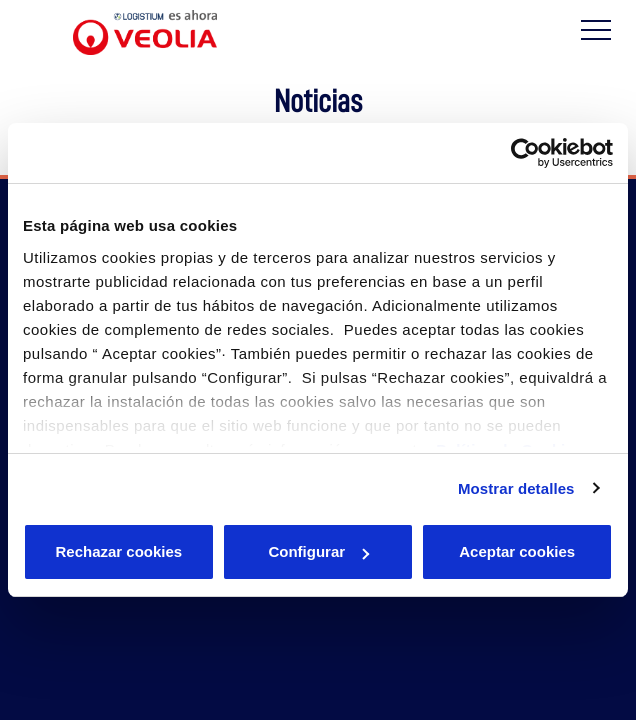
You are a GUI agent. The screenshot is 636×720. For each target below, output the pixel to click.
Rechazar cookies (118, 551)
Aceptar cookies (517, 551)
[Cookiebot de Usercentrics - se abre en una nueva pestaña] (525, 153)
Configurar (318, 551)
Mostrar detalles (516, 488)
